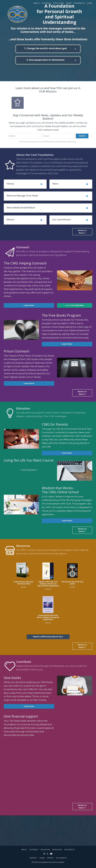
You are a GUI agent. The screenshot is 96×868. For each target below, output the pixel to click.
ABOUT (37, 3)
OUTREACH (46, 3)
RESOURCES (57, 851)
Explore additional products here (48, 638)
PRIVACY (50, 860)
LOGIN (90, 3)
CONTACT (33, 860)
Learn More (29, 306)
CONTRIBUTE (79, 3)
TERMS (42, 860)
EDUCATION (59, 3)
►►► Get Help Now (75, 306)
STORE (69, 3)
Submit (82, 136)
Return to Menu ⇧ (82, 232)
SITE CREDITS (61, 860)
